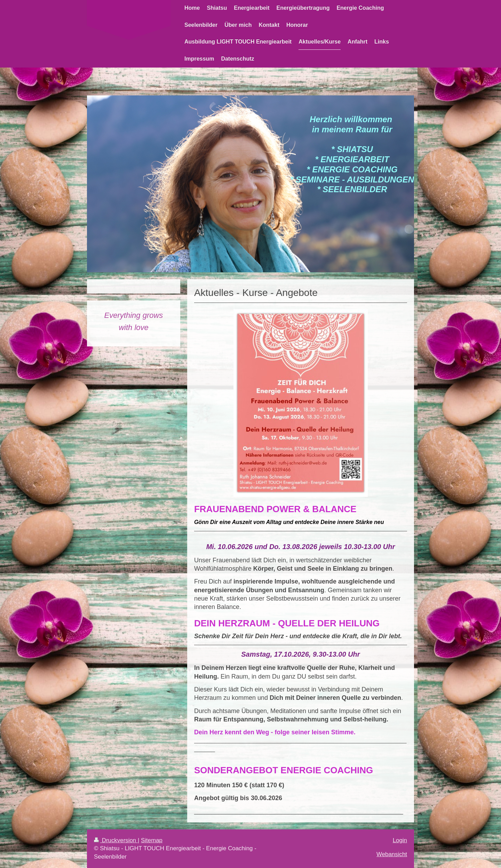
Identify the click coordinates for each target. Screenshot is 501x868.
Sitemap (152, 840)
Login (400, 840)
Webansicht (392, 854)
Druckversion (116, 840)
